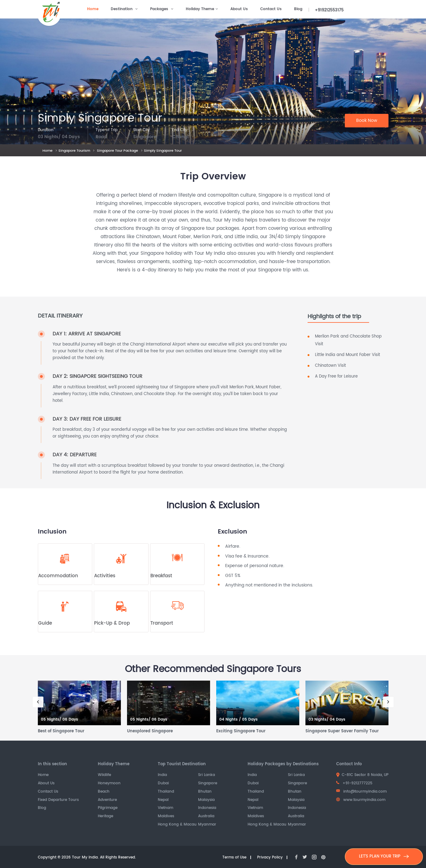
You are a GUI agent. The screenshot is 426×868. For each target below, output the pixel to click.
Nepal (163, 800)
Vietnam (165, 808)
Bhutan (205, 792)
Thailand (166, 792)
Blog (298, 9)
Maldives (166, 816)
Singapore (145, 137)
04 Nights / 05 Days (239, 720)
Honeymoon (109, 784)
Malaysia (206, 800)
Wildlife (104, 775)
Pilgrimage (108, 808)
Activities (105, 576)
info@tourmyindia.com (361, 792)
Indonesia (207, 808)
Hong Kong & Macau (177, 825)
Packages (162, 9)
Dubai (163, 784)
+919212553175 (329, 10)
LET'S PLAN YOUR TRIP (384, 856)
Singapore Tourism (74, 151)
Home (93, 9)
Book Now (367, 120)
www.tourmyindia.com (361, 800)
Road (102, 137)
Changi (180, 137)
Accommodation (58, 576)
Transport (162, 623)
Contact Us (271, 9)
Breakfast (161, 576)
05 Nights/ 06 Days (60, 720)
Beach (104, 792)
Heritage (106, 816)
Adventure (107, 800)
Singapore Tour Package (117, 151)
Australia (206, 816)
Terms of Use (234, 858)
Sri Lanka (207, 775)
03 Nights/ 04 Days (59, 137)
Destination (124, 9)
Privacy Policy (270, 858)
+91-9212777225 (354, 783)
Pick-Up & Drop (112, 623)
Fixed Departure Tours (58, 800)
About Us (239, 9)
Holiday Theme (202, 9)
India (162, 775)
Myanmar (207, 825)
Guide (45, 623)
